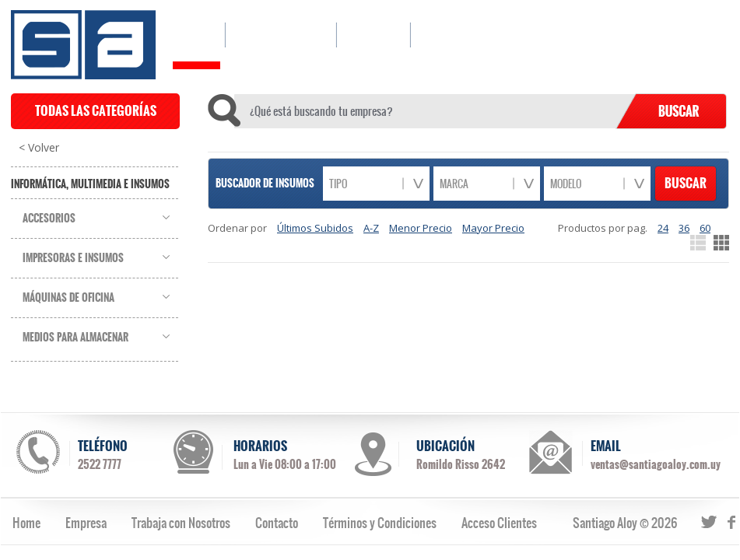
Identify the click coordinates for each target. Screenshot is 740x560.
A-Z (371, 228)
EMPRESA (373, 35)
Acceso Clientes (499, 523)
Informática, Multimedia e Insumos (90, 184)
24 (663, 228)
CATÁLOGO (281, 35)
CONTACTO (451, 35)
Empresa (86, 523)
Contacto (277, 523)
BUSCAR (686, 183)
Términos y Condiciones (380, 523)
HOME (196, 35)
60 (705, 228)
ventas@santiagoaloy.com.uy (656, 464)
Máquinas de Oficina (68, 298)
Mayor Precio (493, 228)
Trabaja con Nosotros (181, 523)
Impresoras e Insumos (73, 258)
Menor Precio (421, 228)
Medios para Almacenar (75, 338)
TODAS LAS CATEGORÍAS (96, 111)
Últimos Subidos (315, 228)
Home (26, 523)
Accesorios (49, 219)
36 (684, 228)
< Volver (39, 148)
